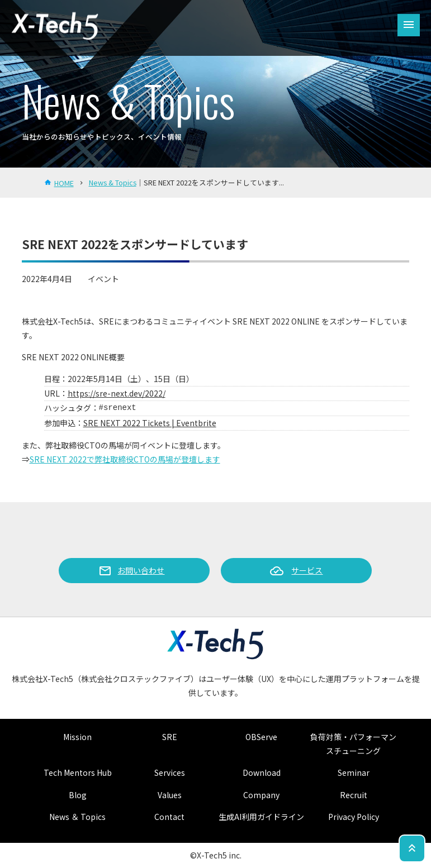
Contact (169, 817)
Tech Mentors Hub (78, 772)
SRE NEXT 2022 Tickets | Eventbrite (150, 423)
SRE (170, 737)
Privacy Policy (354, 817)
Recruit (354, 795)
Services (170, 772)
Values (170, 795)
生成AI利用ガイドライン (261, 817)
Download (262, 772)
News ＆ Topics (77, 817)
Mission (77, 737)
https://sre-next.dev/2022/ (117, 393)
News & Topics (113, 182)
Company (261, 795)
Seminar (354, 772)
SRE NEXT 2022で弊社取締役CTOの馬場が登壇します (125, 459)
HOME (64, 183)
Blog (78, 795)
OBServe (261, 737)
